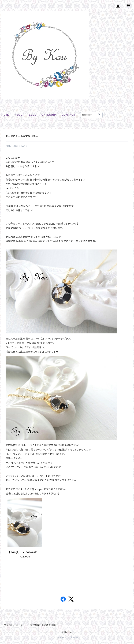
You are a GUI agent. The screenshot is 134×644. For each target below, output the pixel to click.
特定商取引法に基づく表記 (43, 625)
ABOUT (19, 115)
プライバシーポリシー (14, 625)
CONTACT (68, 115)
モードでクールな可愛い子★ (22, 136)
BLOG (33, 115)
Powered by (67, 638)
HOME (5, 115)
